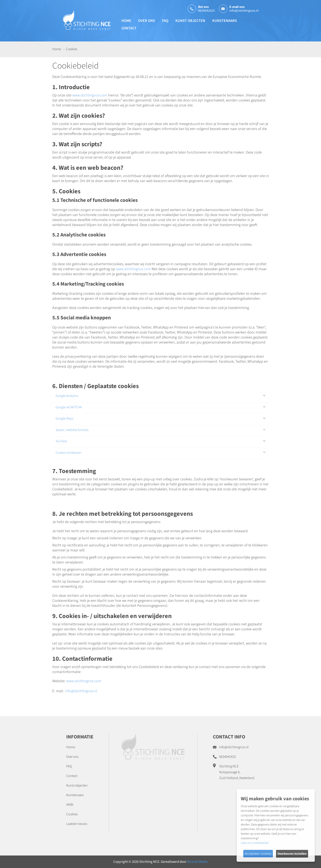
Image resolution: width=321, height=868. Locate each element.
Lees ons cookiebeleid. (255, 843)
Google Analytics (67, 396)
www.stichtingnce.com (90, 95)
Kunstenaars (225, 21)
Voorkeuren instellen (292, 854)
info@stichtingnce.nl (244, 11)
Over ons (147, 21)
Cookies (72, 814)
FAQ (165, 21)
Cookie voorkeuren (69, 453)
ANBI (70, 805)
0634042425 (206, 11)
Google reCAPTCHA (69, 407)
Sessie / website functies (72, 430)
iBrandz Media (197, 862)
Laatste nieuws (77, 824)
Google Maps (64, 419)
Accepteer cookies (258, 854)
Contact (129, 28)
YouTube (61, 441)
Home (126, 21)
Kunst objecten (190, 21)
